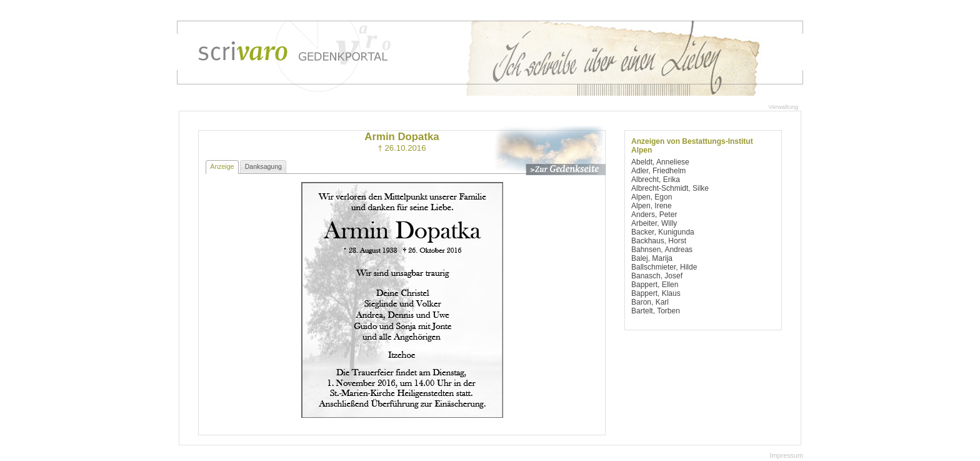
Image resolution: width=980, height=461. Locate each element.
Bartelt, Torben (656, 311)
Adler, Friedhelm (658, 171)
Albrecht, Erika (656, 180)
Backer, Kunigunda (663, 232)
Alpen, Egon (652, 197)
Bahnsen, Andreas (662, 250)
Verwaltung (783, 107)
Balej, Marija (652, 258)
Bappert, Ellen (655, 285)
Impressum (787, 455)
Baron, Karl (650, 302)
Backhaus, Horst (659, 241)
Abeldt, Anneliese (660, 162)
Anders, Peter (654, 215)
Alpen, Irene (652, 206)
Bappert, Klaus (656, 293)
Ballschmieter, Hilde (664, 267)
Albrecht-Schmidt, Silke (670, 188)
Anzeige (222, 166)
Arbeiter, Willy (654, 223)
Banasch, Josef (657, 276)
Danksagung (263, 166)
